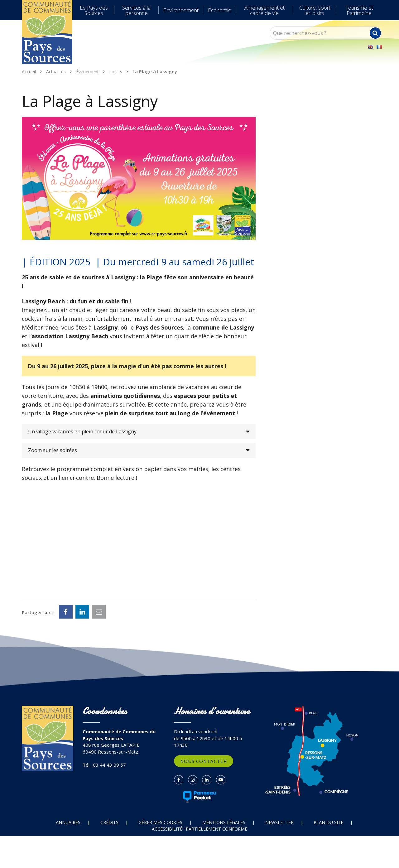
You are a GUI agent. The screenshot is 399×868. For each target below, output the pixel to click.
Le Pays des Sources (94, 10)
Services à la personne (136, 10)
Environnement (181, 10)
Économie (220, 10)
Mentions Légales (224, 822)
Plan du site (328, 822)
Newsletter (279, 822)
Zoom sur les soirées (53, 450)
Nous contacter (204, 761)
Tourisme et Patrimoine (359, 10)
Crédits (109, 822)
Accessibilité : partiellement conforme (199, 829)
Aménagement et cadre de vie (264, 10)
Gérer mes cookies (160, 822)
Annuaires (68, 822)
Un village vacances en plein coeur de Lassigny (82, 432)
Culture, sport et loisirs (315, 10)
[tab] (139, 432)
